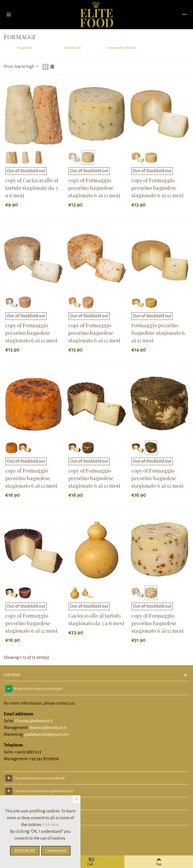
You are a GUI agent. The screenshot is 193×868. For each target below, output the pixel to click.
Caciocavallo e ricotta (121, 48)
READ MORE (25, 851)
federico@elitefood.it (48, 728)
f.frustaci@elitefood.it (34, 721)
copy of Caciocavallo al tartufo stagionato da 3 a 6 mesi (32, 188)
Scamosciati (72, 48)
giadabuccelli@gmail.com (46, 735)
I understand (56, 851)
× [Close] (77, 799)
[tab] (96, 689)
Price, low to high (22, 67)
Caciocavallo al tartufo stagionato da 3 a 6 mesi (96, 619)
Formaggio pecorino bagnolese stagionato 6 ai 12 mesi (158, 333)
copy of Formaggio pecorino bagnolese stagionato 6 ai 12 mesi (94, 188)
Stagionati (24, 48)
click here (50, 825)
